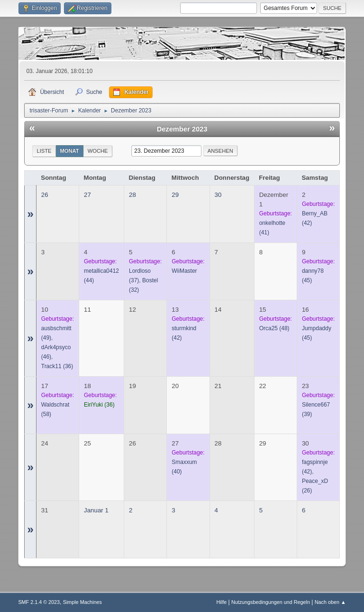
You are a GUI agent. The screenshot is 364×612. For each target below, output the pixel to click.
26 (45, 195)
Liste (44, 151)
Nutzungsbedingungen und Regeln (271, 602)
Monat (70, 151)
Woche (98, 151)
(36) (57, 366)
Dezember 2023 (182, 129)
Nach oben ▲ (330, 602)
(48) (274, 328)
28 (132, 195)
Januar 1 (96, 510)
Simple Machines (82, 602)
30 (218, 195)
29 (175, 195)
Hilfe (222, 602)
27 (87, 195)
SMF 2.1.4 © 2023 (39, 602)
